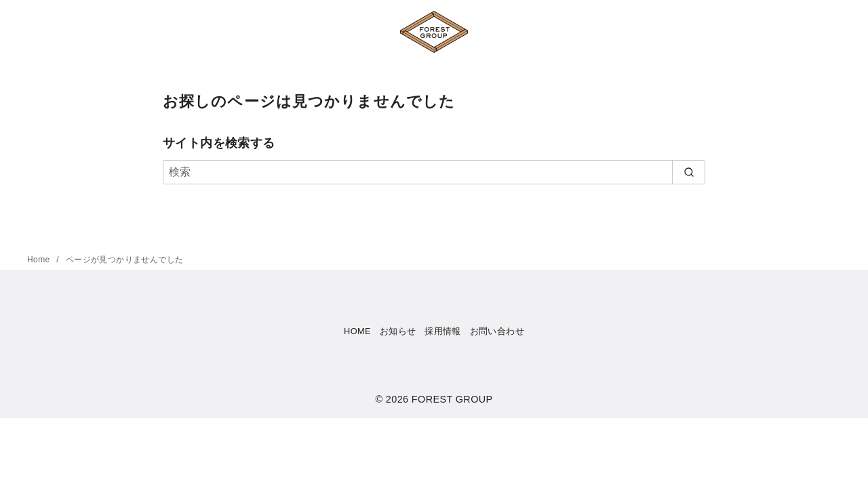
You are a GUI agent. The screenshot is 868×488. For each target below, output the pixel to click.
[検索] (434, 172)
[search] (689, 172)
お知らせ (398, 331)
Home (40, 260)
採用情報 (443, 331)
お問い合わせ (497, 331)
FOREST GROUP (452, 399)
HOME (357, 331)
